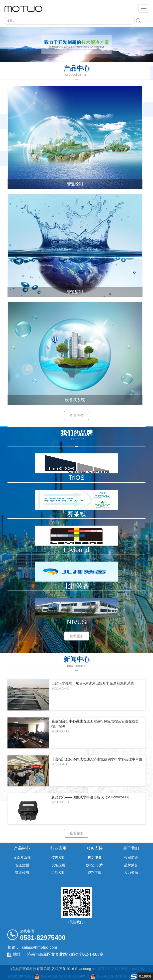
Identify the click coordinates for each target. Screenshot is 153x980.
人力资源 (131, 873)
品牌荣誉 (131, 865)
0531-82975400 (43, 938)
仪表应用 (58, 858)
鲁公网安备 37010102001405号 (66, 976)
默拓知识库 (95, 865)
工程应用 (58, 873)
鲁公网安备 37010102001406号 (121, 976)
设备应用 (58, 865)
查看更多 (77, 415)
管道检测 (22, 873)
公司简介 (131, 858)
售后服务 (95, 858)
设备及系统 (22, 858)
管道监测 (22, 865)
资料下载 (95, 873)
